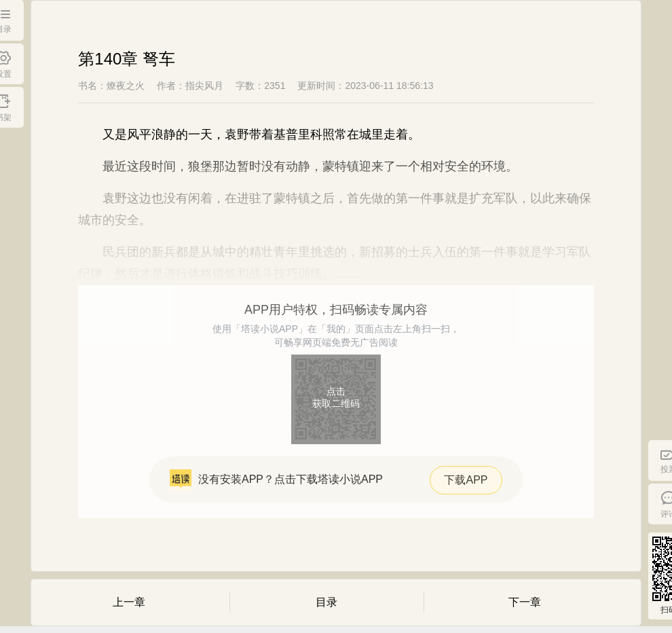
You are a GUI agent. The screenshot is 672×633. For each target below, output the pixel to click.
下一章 (525, 602)
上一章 (129, 602)
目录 (326, 602)
